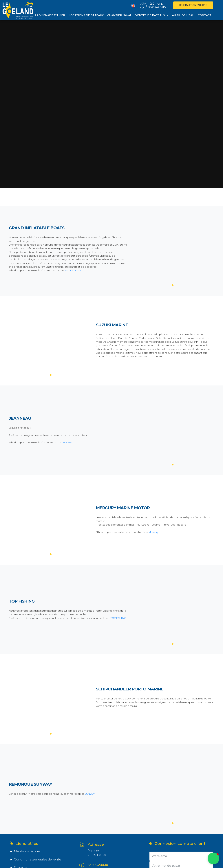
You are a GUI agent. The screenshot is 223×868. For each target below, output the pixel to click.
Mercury (153, 532)
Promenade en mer (50, 15)
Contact (205, 15)
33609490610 (98, 865)
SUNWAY (90, 794)
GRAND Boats (73, 270)
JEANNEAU (68, 442)
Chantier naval (119, 15)
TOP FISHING (118, 618)
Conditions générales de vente (35, 859)
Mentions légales (25, 851)
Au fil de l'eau (183, 15)
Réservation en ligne (193, 5)
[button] (213, 858)
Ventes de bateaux (152, 15)
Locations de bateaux (86, 15)
